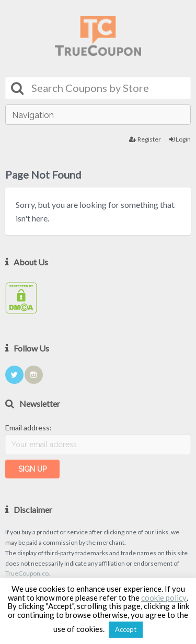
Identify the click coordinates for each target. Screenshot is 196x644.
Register (145, 139)
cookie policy (164, 598)
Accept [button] (126, 629)
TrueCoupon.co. (28, 573)
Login (180, 139)
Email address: (28, 428)
